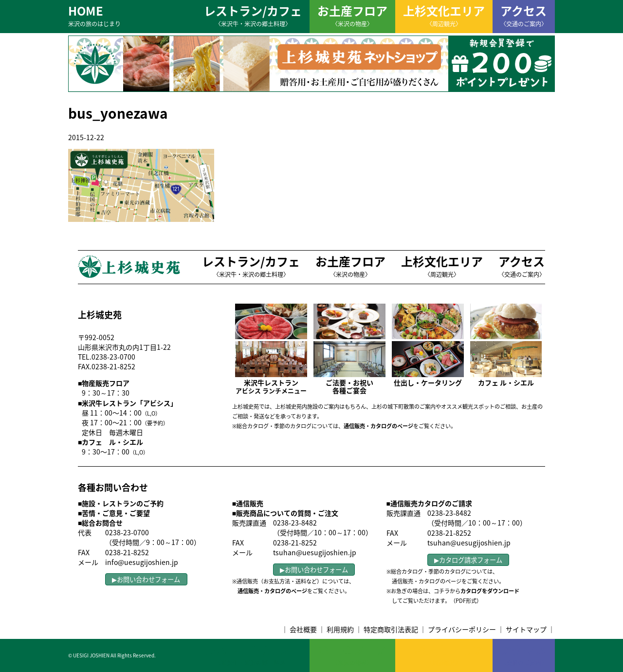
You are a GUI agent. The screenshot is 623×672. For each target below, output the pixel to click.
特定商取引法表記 (391, 629)
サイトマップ (526, 629)
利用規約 (340, 629)
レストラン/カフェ (253, 15)
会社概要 (303, 629)
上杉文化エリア (444, 15)
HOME (94, 15)
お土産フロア (352, 15)
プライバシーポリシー (462, 629)
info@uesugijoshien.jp (142, 562)
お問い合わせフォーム (148, 579)
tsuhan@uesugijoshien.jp (315, 552)
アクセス (524, 15)
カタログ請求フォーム (471, 560)
